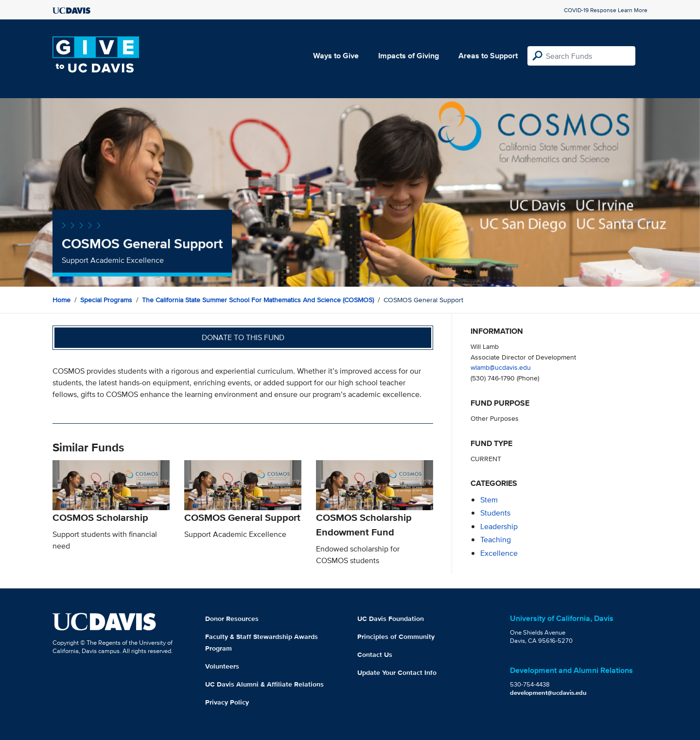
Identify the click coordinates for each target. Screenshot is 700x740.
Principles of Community (396, 637)
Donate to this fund (243, 337)
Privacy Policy (227, 702)
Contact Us (375, 654)
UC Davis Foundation (391, 619)
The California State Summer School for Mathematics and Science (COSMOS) (258, 300)
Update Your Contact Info (397, 672)
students (495, 513)
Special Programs (106, 300)
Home (61, 300)
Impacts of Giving (409, 56)
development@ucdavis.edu (548, 693)
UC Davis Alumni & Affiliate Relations (264, 684)
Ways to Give (336, 56)
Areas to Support (488, 56)
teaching (496, 540)
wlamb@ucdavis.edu (501, 367)
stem (489, 500)
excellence (499, 553)
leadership (499, 526)
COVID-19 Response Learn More (606, 10)
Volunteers (222, 666)
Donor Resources (232, 619)
